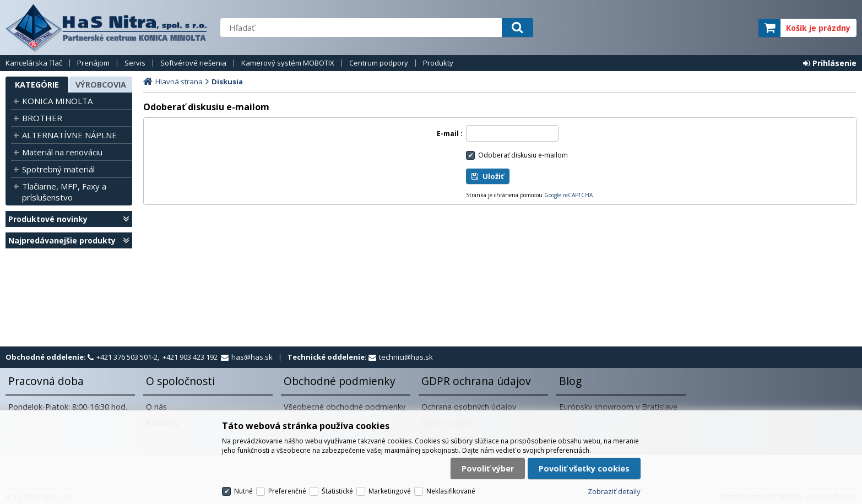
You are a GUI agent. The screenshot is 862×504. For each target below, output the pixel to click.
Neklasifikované (451, 491)
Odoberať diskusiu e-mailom (523, 155)
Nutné (243, 491)
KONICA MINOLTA (57, 101)
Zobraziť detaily (614, 491)
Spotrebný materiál (58, 169)
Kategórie (37, 85)
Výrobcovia (101, 85)
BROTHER (42, 118)
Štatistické (337, 491)
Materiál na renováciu (62, 152)
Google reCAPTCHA (568, 195)
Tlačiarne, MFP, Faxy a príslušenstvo (64, 192)
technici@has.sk (406, 357)
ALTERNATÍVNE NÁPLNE (69, 135)
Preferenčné (287, 491)
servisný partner (695, 28)
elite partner (736, 28)
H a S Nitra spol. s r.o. (107, 28)
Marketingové (390, 491)
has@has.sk (252, 357)
